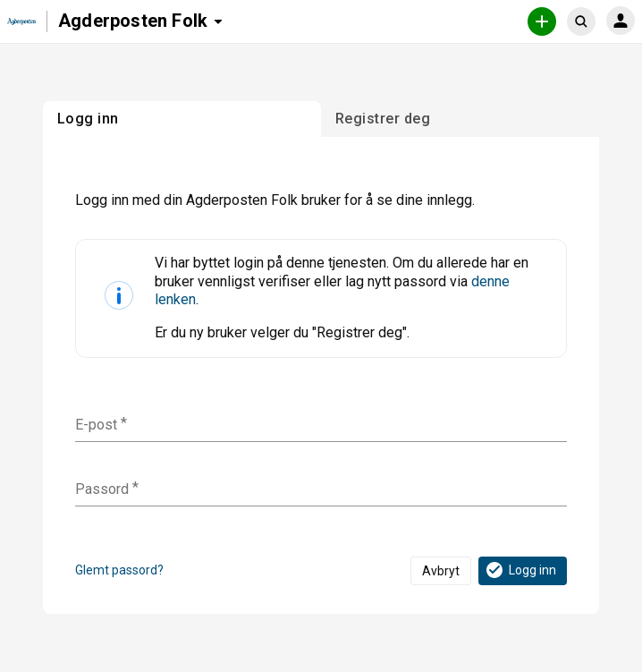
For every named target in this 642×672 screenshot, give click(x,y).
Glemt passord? (119, 570)
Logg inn (520, 570)
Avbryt (441, 571)
